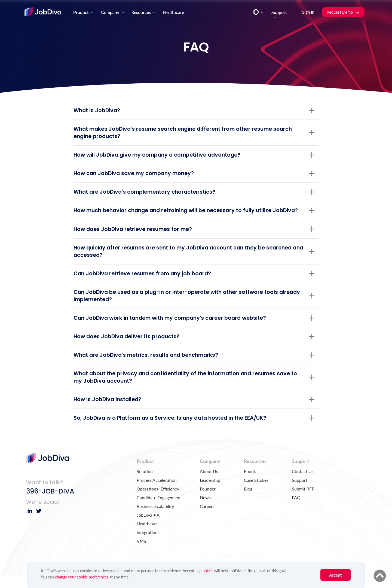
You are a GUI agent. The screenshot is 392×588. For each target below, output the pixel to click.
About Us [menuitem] (209, 484)
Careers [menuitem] (207, 519)
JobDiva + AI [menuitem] (149, 527)
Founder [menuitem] (208, 501)
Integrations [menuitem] (148, 545)
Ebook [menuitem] (250, 484)
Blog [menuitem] (248, 501)
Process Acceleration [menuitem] (157, 493)
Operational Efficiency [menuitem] (158, 501)
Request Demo (343, 12)
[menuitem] (258, 13)
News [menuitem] (205, 510)
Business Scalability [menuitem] (155, 519)
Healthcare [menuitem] (174, 12)
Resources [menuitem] (144, 12)
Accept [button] (336, 575)
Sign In (308, 12)
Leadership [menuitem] (210, 493)
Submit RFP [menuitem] (303, 501)
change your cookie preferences (82, 577)
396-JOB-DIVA (50, 504)
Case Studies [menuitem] (256, 493)
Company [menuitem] (113, 12)
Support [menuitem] (279, 15)
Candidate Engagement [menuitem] (159, 510)
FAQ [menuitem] (296, 510)
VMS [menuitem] (141, 554)
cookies (207, 571)
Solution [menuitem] (145, 484)
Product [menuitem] (84, 12)
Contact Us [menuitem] (303, 484)
